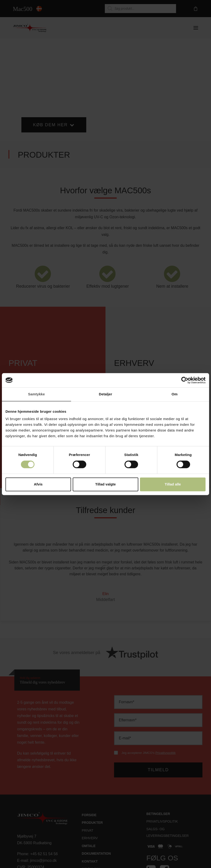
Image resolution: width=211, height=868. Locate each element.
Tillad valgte (105, 484)
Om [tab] (175, 394)
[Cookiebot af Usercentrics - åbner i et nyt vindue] (185, 380)
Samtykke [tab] (36, 394)
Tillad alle (173, 484)
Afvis (38, 484)
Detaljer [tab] (105, 394)
